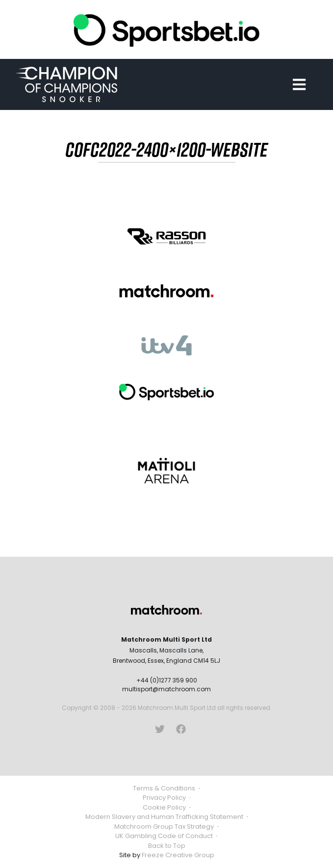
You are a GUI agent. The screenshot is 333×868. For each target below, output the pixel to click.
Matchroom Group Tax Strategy (164, 827)
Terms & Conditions (164, 788)
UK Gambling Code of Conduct (164, 836)
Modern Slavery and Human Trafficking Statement (164, 817)
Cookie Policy (164, 807)
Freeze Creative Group (178, 855)
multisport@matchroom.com (166, 689)
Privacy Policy (164, 798)
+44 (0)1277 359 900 (167, 680)
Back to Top (167, 846)
